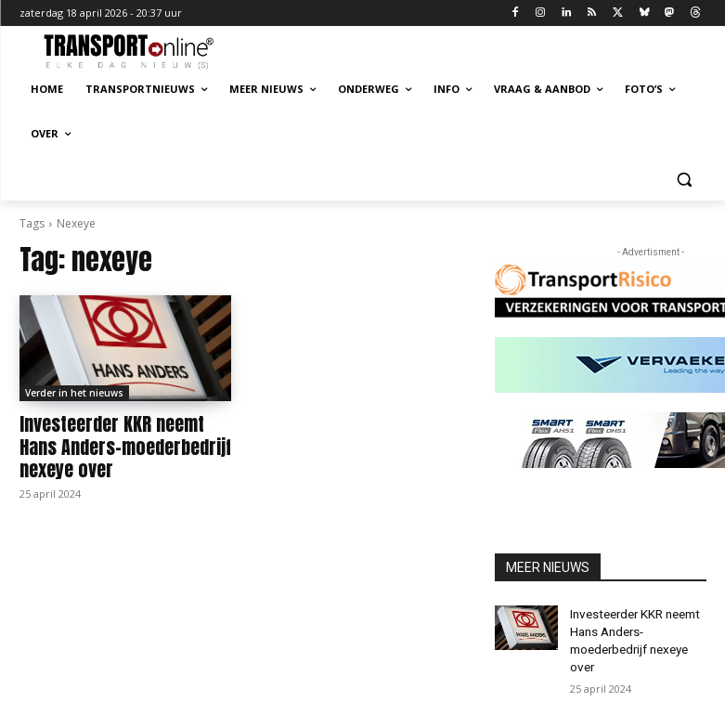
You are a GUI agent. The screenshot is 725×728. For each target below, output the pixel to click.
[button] (685, 179)
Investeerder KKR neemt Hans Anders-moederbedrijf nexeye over (121, 444)
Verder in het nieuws (74, 393)
